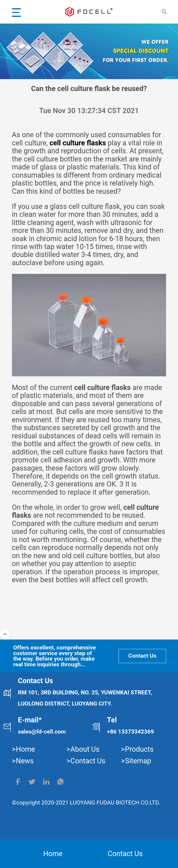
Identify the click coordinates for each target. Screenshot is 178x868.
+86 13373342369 (130, 732)
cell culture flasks (78, 143)
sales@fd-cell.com (42, 732)
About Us (85, 749)
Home (25, 749)
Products (139, 749)
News (25, 761)
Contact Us (142, 656)
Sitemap (138, 761)
